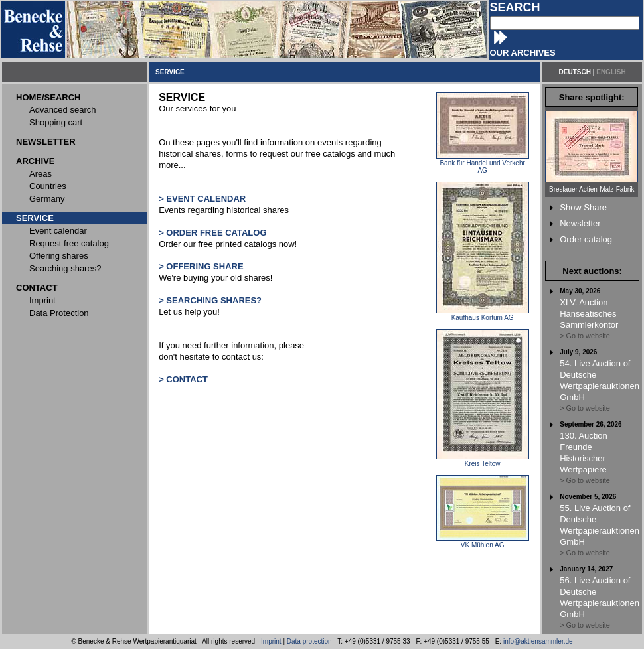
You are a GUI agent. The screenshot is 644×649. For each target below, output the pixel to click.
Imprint (271, 641)
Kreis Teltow (483, 461)
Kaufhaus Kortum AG (483, 315)
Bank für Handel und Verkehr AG (483, 164)
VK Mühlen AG (483, 542)
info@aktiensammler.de (538, 641)
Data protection (309, 641)
